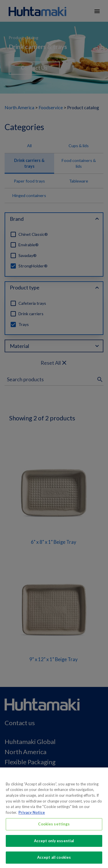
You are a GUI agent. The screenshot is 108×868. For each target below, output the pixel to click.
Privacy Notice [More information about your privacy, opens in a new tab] (32, 815)
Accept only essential (54, 843)
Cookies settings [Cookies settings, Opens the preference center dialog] (54, 827)
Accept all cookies (54, 860)
